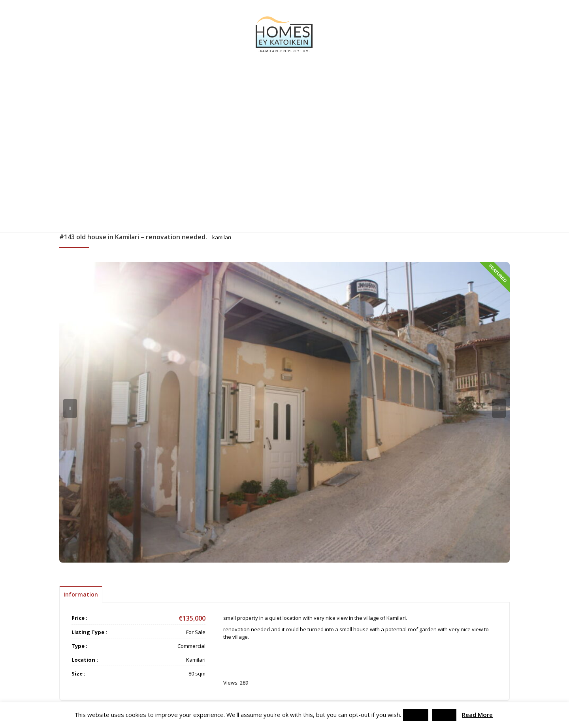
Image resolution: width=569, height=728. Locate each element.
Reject (444, 715)
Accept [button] (416, 715)
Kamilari (196, 660)
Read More (477, 715)
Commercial (191, 646)
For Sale (196, 632)
